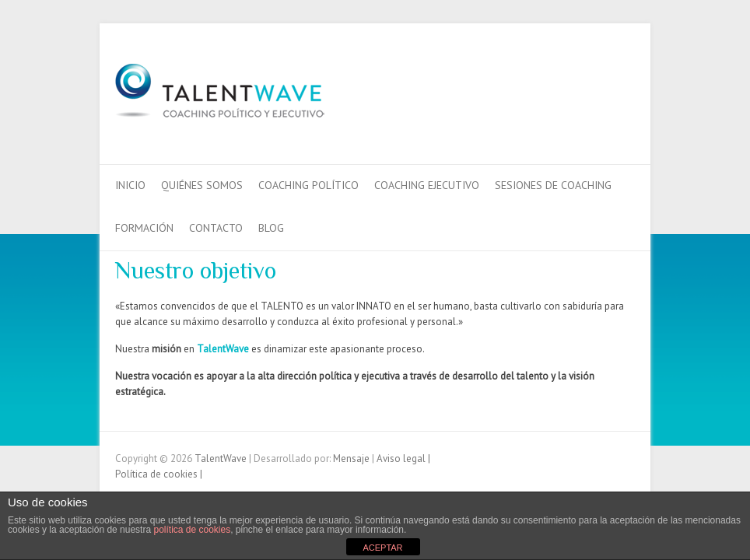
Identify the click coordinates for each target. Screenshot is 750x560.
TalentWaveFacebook (573, 80)
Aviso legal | (403, 458)
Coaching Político (308, 185)
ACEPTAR (382, 548)
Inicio (130, 185)
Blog (271, 228)
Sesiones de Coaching (553, 185)
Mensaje (352, 458)
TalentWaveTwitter (596, 80)
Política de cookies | (159, 474)
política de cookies (192, 530)
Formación (144, 228)
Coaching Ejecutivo (427, 185)
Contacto (216, 228)
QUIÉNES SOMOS (202, 185)
